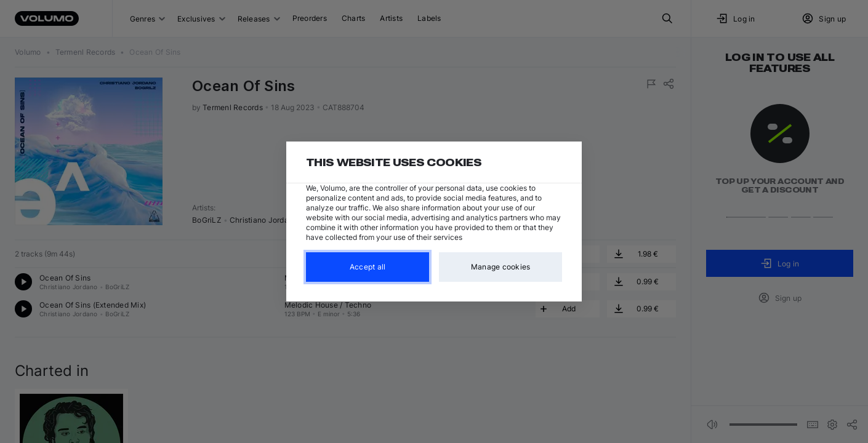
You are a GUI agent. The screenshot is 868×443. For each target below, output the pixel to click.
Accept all (368, 267)
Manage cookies (501, 267)
